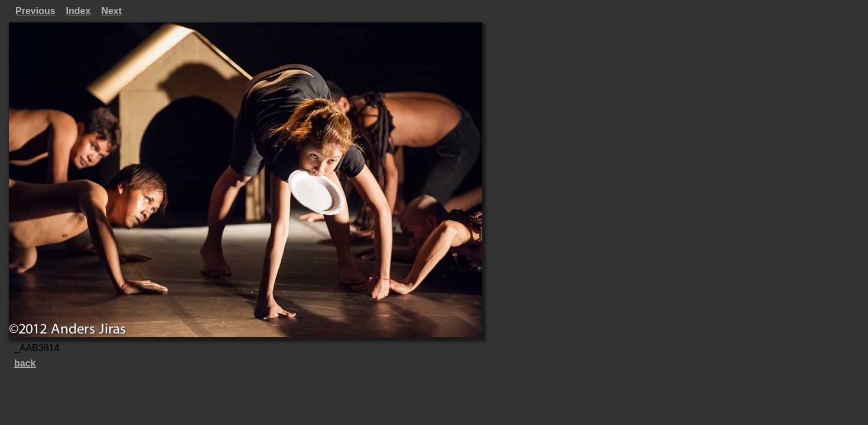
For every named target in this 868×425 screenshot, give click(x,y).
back (25, 363)
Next (111, 11)
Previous (35, 11)
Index (79, 11)
